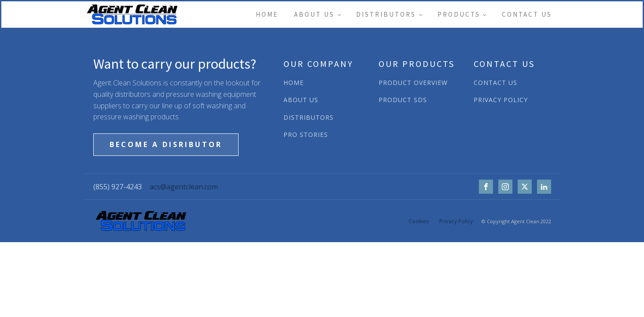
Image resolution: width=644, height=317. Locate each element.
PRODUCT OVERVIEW (413, 83)
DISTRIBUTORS (309, 117)
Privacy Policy (456, 221)
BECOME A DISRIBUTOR (166, 144)
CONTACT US (495, 83)
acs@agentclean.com (184, 187)
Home (267, 14)
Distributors (386, 14)
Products (459, 14)
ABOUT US (301, 100)
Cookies (419, 221)
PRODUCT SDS (403, 100)
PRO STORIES (306, 135)
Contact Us (527, 14)
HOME (294, 83)
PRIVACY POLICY (501, 100)
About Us (314, 14)
